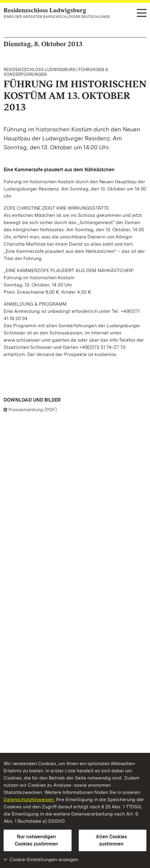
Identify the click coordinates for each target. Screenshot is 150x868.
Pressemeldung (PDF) (33, 410)
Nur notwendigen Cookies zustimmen (36, 840)
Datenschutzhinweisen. (29, 799)
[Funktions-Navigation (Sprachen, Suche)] (142, 13)
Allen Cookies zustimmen (111, 840)
